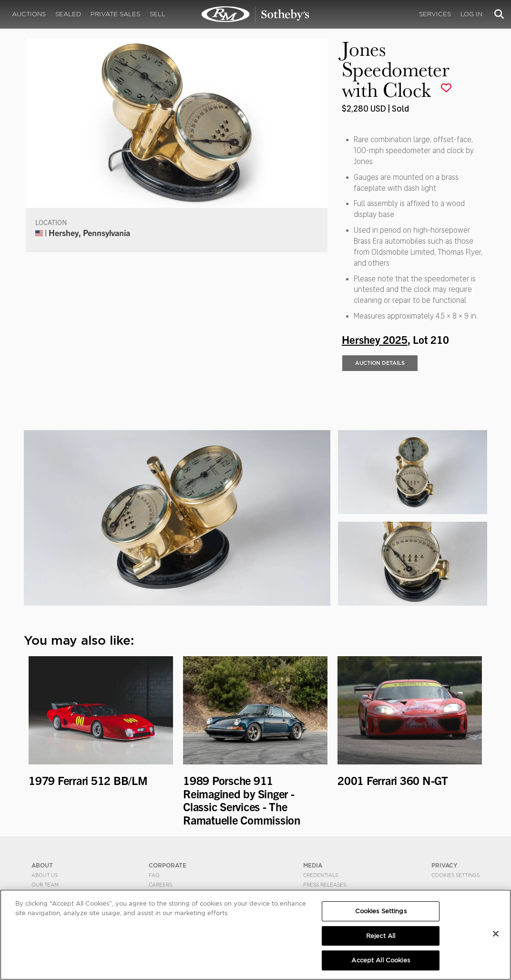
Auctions (29, 14)
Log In (471, 14)
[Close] (496, 934)
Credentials (321, 875)
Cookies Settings (455, 875)
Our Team (45, 884)
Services (435, 14)
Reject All (381, 936)
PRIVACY (445, 865)
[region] (255, 935)
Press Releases (325, 884)
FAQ (154, 875)
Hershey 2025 (375, 339)
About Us (45, 875)
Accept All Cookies (380, 960)
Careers (160, 884)
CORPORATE (168, 865)
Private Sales (115, 14)
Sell (158, 14)
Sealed (68, 14)
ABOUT (42, 865)
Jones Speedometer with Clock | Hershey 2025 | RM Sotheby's (255, 14)
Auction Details (380, 363)
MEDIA (313, 865)
